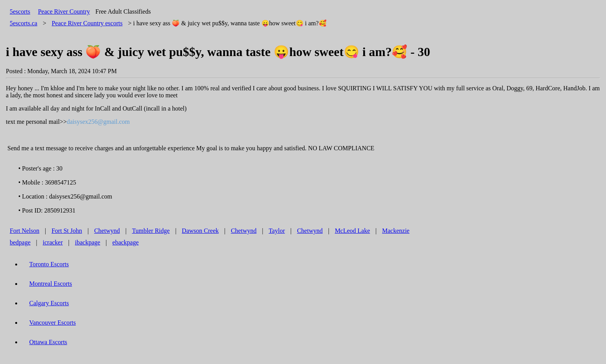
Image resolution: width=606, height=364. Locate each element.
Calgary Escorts (49, 303)
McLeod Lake (352, 231)
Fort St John (67, 231)
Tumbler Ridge (151, 231)
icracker (53, 242)
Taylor (277, 231)
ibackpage (87, 242)
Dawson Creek (201, 231)
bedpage (20, 242)
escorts (87, 23)
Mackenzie (396, 231)
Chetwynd (107, 231)
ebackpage (125, 242)
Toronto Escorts (49, 264)
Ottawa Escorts (48, 342)
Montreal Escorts (51, 284)
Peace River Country (64, 11)
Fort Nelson (25, 231)
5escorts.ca (24, 23)
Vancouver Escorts (53, 323)
